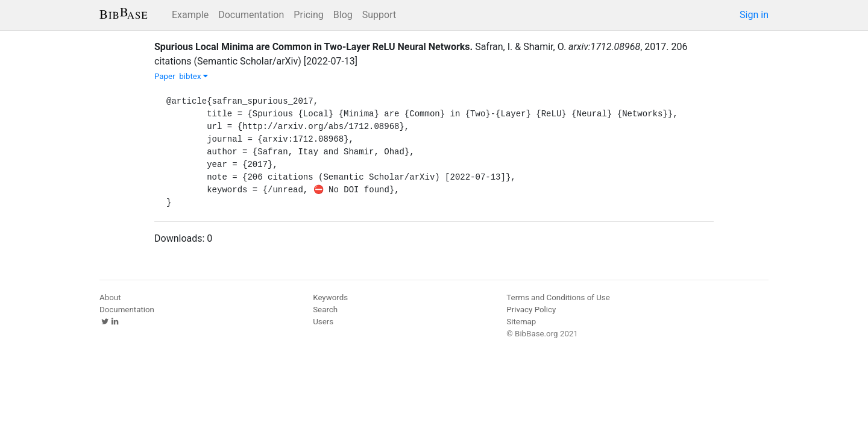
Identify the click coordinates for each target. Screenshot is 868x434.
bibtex (193, 76)
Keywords (330, 297)
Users (323, 322)
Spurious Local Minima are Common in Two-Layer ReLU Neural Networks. (313, 47)
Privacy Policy (531, 310)
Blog (343, 15)
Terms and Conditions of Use (558, 297)
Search (325, 310)
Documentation (251, 15)
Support (379, 15)
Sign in (754, 15)
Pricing (309, 15)
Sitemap (521, 322)
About (110, 297)
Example (190, 15)
